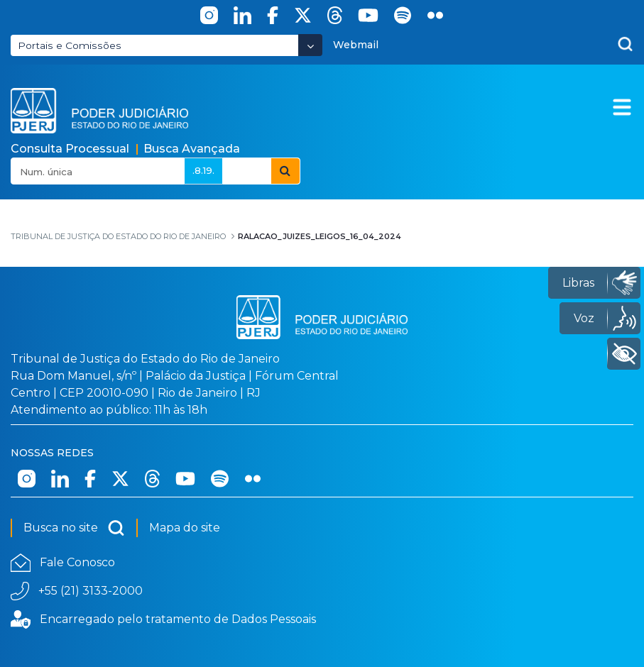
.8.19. (203, 170)
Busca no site (74, 528)
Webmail (356, 45)
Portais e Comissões (70, 45)
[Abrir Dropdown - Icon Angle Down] (310, 45)
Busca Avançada (192, 149)
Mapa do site (185, 528)
